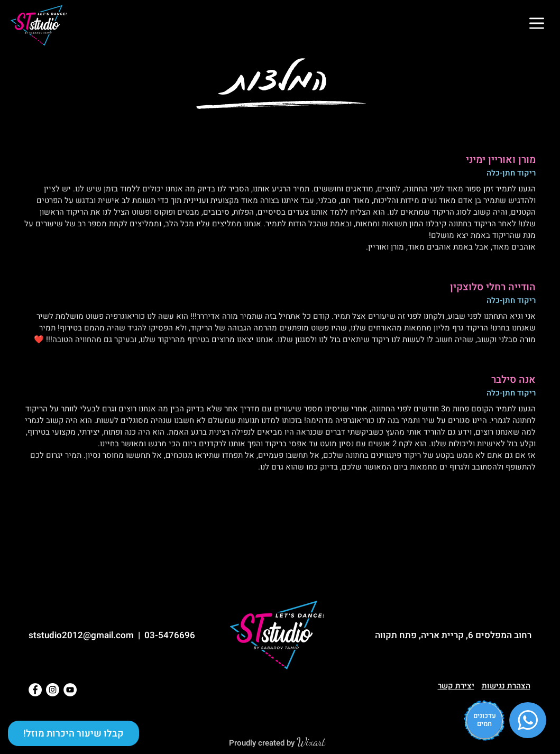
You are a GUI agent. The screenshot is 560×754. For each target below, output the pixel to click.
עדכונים (485, 716)
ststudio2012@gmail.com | (86, 635)
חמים (484, 724)
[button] (537, 23)
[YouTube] (70, 690)
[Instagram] (53, 690)
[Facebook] (35, 690)
